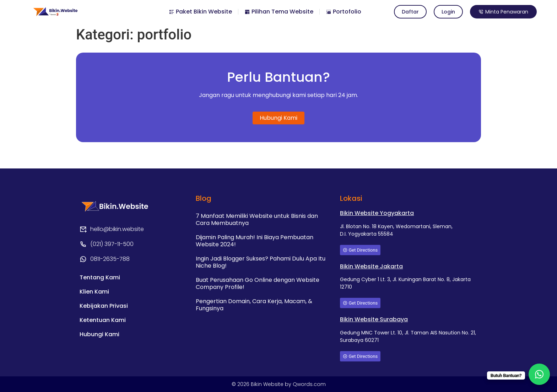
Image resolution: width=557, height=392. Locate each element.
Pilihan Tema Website (279, 12)
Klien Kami (94, 292)
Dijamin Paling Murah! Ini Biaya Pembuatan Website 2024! (255, 241)
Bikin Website (268, 384)
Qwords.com (309, 384)
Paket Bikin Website (200, 12)
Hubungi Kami (99, 334)
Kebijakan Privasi (104, 306)
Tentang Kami (100, 277)
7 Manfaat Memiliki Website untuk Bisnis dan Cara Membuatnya (257, 219)
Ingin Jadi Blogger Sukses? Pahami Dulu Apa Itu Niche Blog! (261, 262)
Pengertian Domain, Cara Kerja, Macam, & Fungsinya (254, 305)
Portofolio (344, 12)
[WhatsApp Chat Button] (539, 374)
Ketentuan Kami (103, 320)
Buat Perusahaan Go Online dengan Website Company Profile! (258, 283)
